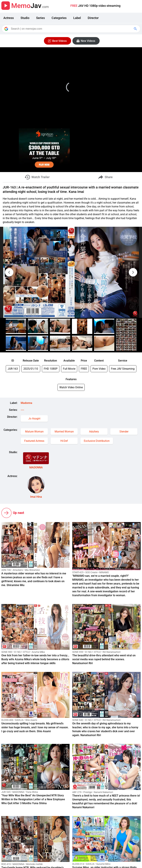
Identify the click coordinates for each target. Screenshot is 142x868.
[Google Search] (136, 29)
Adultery (94, 432)
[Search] (71, 29)
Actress (9, 18)
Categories (59, 18)
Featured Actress (34, 441)
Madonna (26, 403)
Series (40, 18)
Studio (25, 18)
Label (77, 18)
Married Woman (64, 432)
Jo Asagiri (34, 419)
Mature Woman (34, 432)
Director (93, 18)
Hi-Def (64, 441)
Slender (124, 432)
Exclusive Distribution (97, 441)
